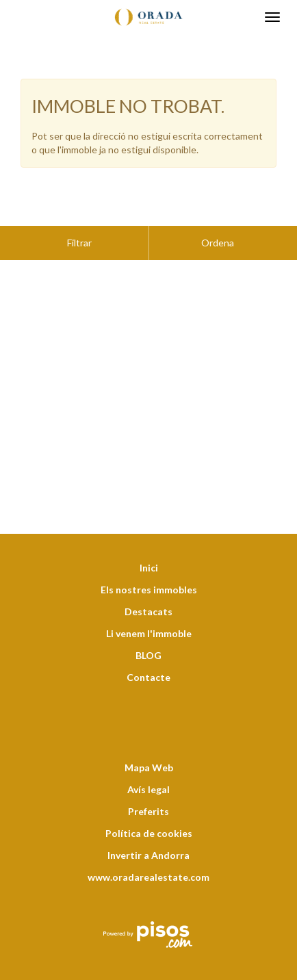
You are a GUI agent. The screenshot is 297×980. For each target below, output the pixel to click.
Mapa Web (149, 733)
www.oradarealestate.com (148, 843)
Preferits (148, 777)
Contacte (148, 643)
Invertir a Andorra (148, 821)
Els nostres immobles (149, 555)
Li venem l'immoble (149, 599)
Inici (149, 533)
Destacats (148, 577)
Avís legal (148, 755)
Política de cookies (149, 799)
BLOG (148, 621)
